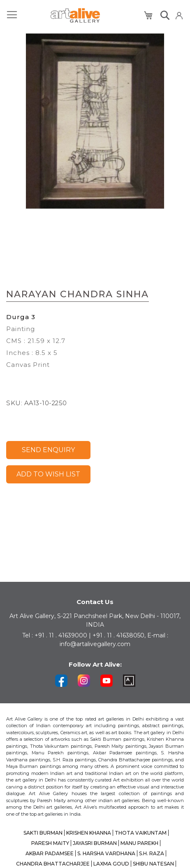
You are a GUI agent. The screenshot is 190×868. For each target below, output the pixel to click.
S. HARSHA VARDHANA (106, 853)
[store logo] (75, 15)
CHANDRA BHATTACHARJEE (53, 864)
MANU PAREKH (139, 843)
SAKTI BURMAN (43, 833)
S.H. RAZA (152, 853)
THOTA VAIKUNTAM (141, 833)
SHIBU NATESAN (153, 864)
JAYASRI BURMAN (95, 843)
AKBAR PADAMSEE (50, 853)
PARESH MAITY (50, 843)
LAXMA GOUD (111, 864)
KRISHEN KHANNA (89, 833)
